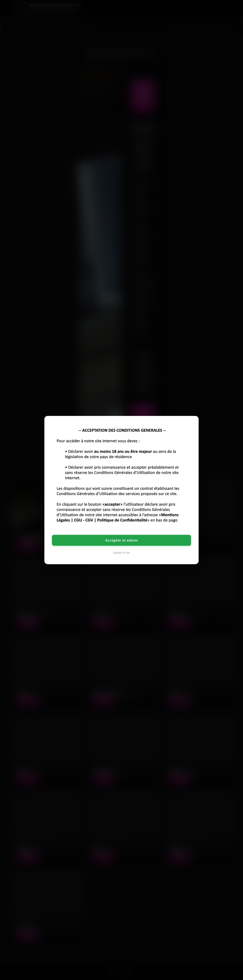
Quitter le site (122, 553)
